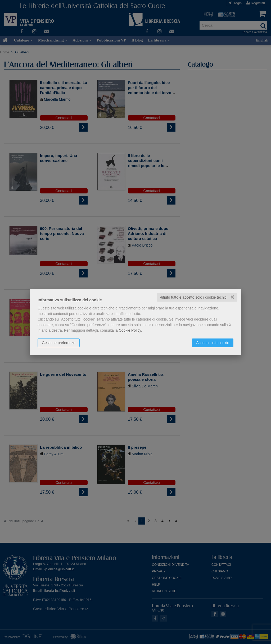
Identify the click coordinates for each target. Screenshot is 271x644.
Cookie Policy (130, 330)
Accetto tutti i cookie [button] (213, 343)
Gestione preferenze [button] (59, 343)
